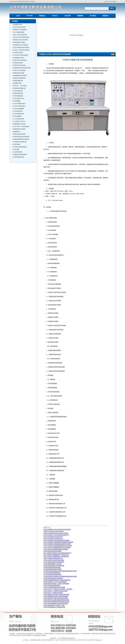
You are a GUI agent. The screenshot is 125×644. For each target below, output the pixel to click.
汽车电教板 (17, 101)
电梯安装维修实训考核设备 (22, 139)
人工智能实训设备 (19, 119)
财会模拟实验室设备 (20, 88)
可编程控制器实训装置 (97, 634)
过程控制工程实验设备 (20, 142)
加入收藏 (113, 1)
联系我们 (106, 16)
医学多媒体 (17, 144)
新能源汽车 (17, 132)
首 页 (18, 16)
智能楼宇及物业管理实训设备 (22, 68)
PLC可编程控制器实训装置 (22, 47)
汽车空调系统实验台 (20, 104)
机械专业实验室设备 (20, 78)
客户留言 (93, 16)
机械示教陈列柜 (18, 81)
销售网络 (80, 16)
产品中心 (55, 16)
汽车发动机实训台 (19, 98)
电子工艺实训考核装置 (20, 35)
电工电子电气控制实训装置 (22, 37)
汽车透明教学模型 (19, 114)
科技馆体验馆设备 (19, 157)
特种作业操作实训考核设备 (22, 137)
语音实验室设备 (18, 91)
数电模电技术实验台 (20, 42)
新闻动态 (42, 16)
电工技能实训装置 (19, 32)
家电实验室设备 (18, 63)
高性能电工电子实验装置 (21, 45)
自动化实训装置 (18, 53)
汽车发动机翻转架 (19, 109)
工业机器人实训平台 (20, 121)
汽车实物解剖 (18, 116)
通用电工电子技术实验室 (21, 40)
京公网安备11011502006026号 (25, 634)
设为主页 (107, 1)
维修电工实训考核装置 (20, 30)
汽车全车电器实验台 (20, 106)
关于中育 (30, 16)
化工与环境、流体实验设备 (22, 126)
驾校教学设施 (18, 25)
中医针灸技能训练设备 (20, 147)
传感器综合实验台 (19, 58)
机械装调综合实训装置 (20, 75)
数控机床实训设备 (19, 73)
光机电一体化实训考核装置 (22, 50)
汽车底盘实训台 (18, 111)
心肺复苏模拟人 (18, 152)
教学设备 (44, 635)
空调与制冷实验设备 (20, 65)
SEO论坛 (59, 634)
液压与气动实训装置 (20, 70)
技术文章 (68, 16)
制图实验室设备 (18, 93)
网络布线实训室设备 (20, 134)
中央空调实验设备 (85, 634)
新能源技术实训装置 (20, 129)
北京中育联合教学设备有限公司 (71, 634)
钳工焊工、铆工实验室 (20, 86)
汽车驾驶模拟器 (18, 96)
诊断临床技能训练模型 (20, 154)
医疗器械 (17, 149)
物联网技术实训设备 (20, 124)
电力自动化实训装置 (20, 27)
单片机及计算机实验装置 (21, 55)
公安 (36, 634)
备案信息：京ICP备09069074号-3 (47, 634)
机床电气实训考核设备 (20, 60)
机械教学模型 (18, 83)
